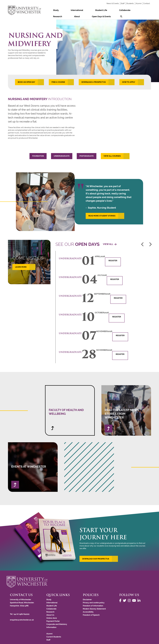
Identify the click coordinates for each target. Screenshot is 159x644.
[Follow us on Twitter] (125, 594)
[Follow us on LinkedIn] (139, 594)
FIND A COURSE (58, 76)
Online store (52, 612)
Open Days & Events (134, 10)
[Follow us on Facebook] (121, 594)
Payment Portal (53, 615)
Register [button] (113, 254)
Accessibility (88, 606)
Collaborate (94, 10)
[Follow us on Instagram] (130, 594)
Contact (147, 3)
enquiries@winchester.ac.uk (22, 614)
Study (52, 10)
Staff (123, 3)
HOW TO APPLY (129, 76)
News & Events (113, 3)
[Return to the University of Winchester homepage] (79, 576)
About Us (50, 609)
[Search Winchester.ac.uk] (148, 10)
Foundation (38, 150)
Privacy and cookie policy (94, 596)
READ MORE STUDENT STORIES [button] (102, 210)
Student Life (79, 10)
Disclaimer (87, 593)
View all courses (112, 150)
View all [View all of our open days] (110, 238)
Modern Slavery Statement (94, 603)
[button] (99, 553)
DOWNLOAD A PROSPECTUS (94, 76)
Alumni (139, 3)
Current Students (54, 631)
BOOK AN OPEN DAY (26, 76)
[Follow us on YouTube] (135, 594)
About (118, 10)
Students (130, 3)
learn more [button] (21, 261)
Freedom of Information (93, 599)
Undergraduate (62, 150)
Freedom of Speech (91, 609)
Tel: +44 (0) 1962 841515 (20, 608)
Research (108, 10)
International (64, 10)
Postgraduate (87, 150)
